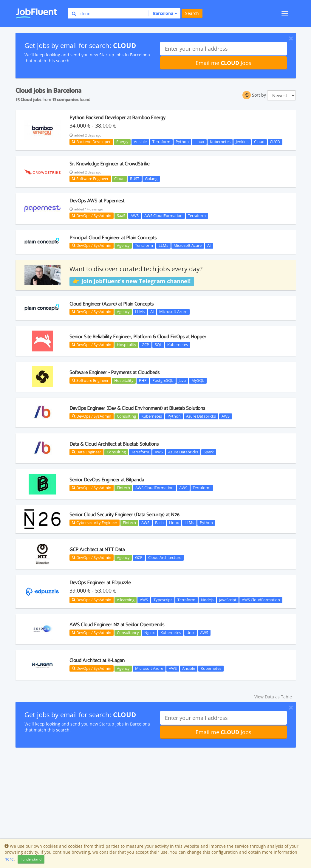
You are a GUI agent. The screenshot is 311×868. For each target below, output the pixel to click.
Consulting (126, 416)
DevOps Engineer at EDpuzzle (100, 583)
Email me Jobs (223, 63)
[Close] (291, 38)
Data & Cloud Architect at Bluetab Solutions (114, 444)
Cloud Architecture (165, 557)
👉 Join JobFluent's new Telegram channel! (132, 281)
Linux (199, 142)
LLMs (163, 246)
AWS (135, 216)
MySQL (198, 380)
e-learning (126, 600)
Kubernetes (220, 142)
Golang (151, 179)
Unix (190, 633)
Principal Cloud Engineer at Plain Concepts (113, 238)
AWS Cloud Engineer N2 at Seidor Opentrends (117, 625)
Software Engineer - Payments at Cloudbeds (115, 373)
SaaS (121, 216)
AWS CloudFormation (163, 216)
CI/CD (275, 142)
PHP (143, 380)
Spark (209, 452)
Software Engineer (90, 179)
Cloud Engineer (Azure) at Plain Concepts (112, 304)
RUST (135, 179)
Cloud (259, 142)
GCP (145, 345)
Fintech (123, 488)
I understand (31, 859)
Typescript (163, 600)
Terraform (161, 142)
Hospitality (127, 345)
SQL (158, 345)
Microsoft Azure (188, 246)
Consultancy (128, 633)
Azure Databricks (201, 416)
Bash (159, 523)
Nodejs (207, 600)
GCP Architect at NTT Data (97, 550)
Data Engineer (86, 452)
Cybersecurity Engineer (95, 523)
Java (182, 380)
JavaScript (228, 600)
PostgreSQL (163, 380)
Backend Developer (91, 142)
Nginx (150, 633)
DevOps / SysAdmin (92, 216)
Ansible (140, 142)
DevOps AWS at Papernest (97, 201)
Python (182, 142)
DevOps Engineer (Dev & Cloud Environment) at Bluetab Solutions (137, 408)
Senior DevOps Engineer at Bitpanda (107, 480)
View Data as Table (273, 697)
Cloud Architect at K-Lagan (97, 661)
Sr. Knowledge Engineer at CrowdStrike (109, 164)
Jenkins (242, 142)
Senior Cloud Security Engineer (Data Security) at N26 (124, 515)
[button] (163, 13)
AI (209, 246)
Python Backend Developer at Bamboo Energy (117, 118)
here (9, 859)
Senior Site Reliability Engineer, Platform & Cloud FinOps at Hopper (138, 337)
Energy (122, 142)
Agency (123, 246)
